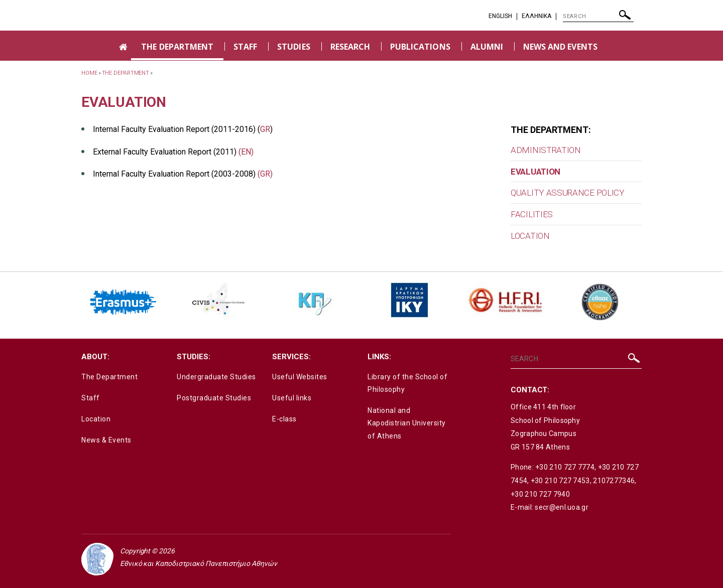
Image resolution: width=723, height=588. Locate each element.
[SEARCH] (598, 17)
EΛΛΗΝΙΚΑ (536, 16)
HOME (89, 73)
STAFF (245, 47)
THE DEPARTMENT (177, 47)
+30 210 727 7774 (565, 467)
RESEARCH (350, 47)
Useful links (292, 398)
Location (96, 419)
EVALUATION (535, 172)
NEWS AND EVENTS (560, 47)
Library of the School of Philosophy (407, 383)
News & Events (106, 440)
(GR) (265, 174)
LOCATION (530, 236)
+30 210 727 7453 (560, 481)
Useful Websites (300, 377)
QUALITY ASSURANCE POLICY (568, 193)
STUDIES (293, 47)
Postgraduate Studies (214, 398)
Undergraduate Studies (216, 377)
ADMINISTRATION (546, 150)
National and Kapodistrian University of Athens (407, 423)
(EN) (246, 152)
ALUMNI (487, 47)
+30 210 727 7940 (540, 494)
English (500, 16)
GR (265, 129)
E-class (284, 419)
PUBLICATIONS (420, 47)
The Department (109, 377)
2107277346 (614, 481)
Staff (91, 398)
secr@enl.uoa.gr (562, 507)
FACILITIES (532, 214)
